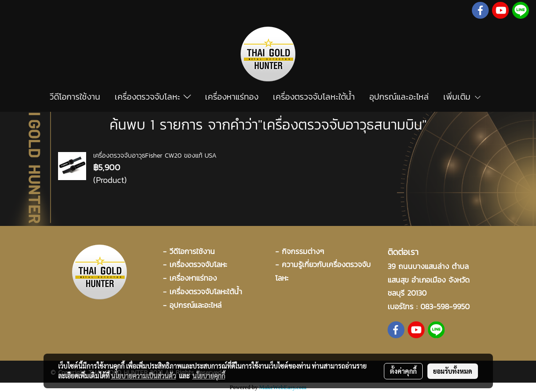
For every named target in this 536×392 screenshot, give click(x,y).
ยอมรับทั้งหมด (453, 371)
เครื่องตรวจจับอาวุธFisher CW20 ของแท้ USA (155, 156)
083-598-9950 (445, 306)
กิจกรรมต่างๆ (303, 251)
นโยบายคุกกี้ (209, 376)
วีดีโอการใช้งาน (75, 97)
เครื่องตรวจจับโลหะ (153, 97)
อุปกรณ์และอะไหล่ (399, 97)
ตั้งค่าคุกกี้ (403, 371)
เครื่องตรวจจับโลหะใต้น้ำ (314, 97)
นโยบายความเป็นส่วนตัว (143, 376)
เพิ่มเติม (463, 97)
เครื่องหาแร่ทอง (232, 97)
